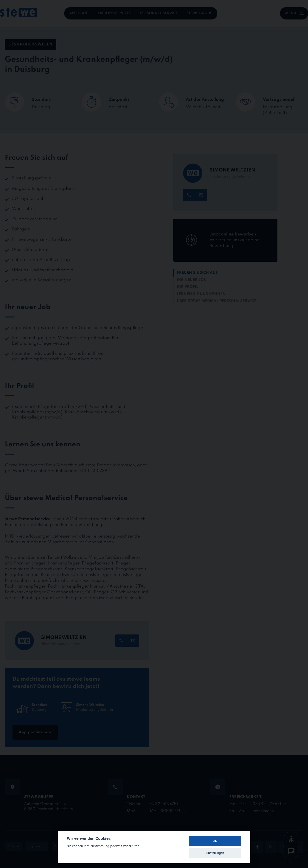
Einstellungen (215, 853)
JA (215, 841)
